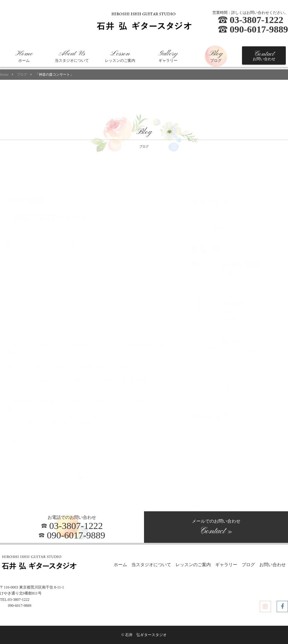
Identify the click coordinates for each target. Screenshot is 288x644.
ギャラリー (168, 56)
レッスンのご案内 (120, 56)
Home (4, 75)
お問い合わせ (264, 55)
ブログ (216, 56)
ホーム (24, 56)
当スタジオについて (72, 56)
